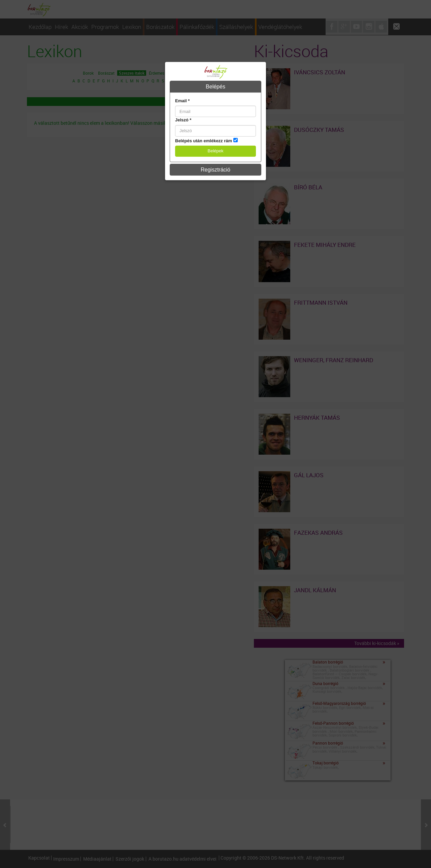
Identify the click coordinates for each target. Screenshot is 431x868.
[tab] (215, 87)
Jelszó (183, 120)
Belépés (215, 87)
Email (182, 101)
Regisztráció (215, 170)
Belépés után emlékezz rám (204, 141)
